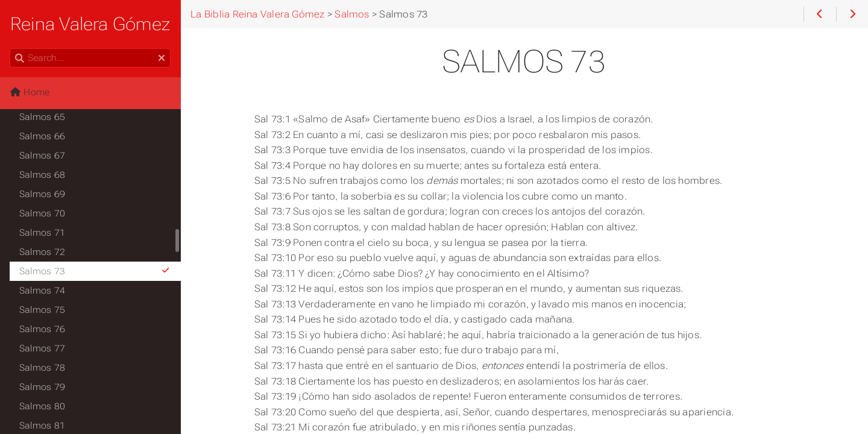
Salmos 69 (42, 194)
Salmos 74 (42, 291)
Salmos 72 (42, 252)
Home (30, 92)
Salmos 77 (42, 348)
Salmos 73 (95, 271)
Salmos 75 (42, 310)
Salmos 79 (42, 387)
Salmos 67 (42, 156)
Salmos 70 (42, 213)
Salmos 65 (42, 117)
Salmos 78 (42, 368)
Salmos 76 (42, 329)
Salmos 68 (42, 175)
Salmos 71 (42, 233)
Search (11, 49)
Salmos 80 (42, 406)
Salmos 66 (42, 136)
